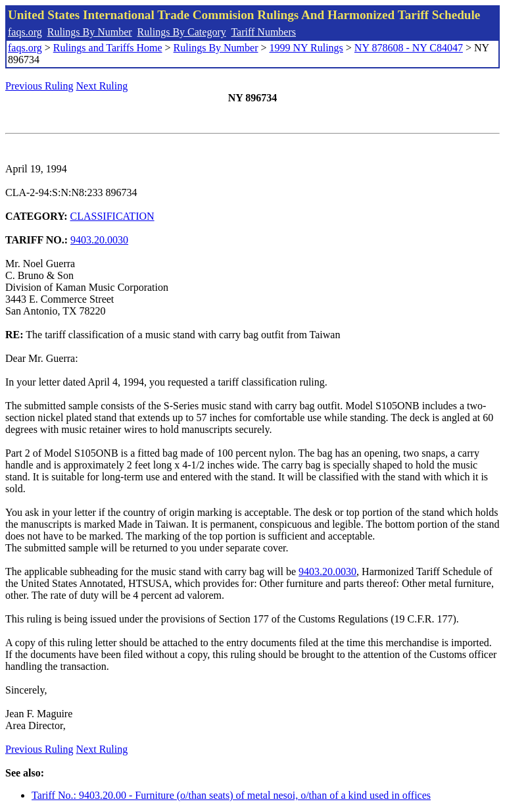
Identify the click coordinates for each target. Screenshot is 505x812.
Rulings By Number (90, 32)
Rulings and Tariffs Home (108, 48)
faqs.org (25, 32)
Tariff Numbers (263, 32)
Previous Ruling (39, 86)
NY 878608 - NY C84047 (409, 48)
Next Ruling (102, 86)
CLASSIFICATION (112, 216)
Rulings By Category (182, 32)
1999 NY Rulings (306, 48)
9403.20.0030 (99, 240)
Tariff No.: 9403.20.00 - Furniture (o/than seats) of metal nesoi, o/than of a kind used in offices (231, 795)
